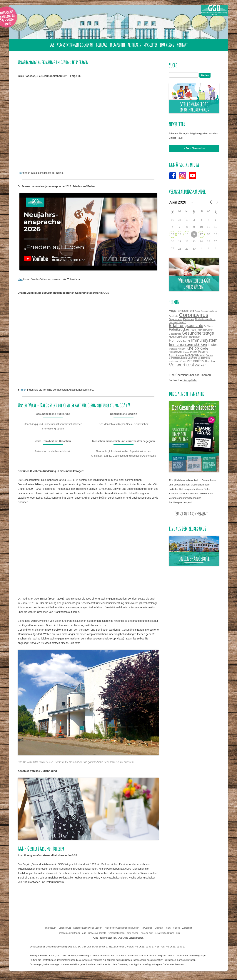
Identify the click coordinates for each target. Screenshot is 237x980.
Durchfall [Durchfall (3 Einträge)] (173, 322)
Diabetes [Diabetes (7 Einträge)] (189, 319)
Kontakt (182, 45)
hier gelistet (190, 380)
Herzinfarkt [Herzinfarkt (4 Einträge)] (195, 337)
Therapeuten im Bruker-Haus (72, 933)
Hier (20, 173)
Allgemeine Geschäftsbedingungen (122, 928)
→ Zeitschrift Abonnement (188, 514)
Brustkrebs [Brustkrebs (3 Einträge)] (174, 316)
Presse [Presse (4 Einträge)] (194, 352)
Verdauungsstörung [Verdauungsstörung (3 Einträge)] (177, 361)
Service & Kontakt (97, 933)
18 (208, 234)
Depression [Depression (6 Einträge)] (176, 319)
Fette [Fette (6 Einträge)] (193, 330)
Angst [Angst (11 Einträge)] (173, 311)
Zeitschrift (187, 928)
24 (201, 241)
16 (194, 234)
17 (201, 234)
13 (172, 234)
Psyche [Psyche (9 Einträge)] (203, 352)
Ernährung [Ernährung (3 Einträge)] (209, 326)
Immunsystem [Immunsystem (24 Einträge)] (204, 340)
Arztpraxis (134, 45)
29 (187, 249)
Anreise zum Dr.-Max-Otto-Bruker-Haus (160, 933)
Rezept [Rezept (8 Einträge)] (190, 355)
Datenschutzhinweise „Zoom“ (88, 928)
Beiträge (101, 45)
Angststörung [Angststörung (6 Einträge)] (186, 311)
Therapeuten (117, 45)
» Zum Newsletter (194, 148)
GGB (52, 45)
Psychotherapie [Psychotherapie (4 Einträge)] (177, 355)
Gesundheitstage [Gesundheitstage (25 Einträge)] (198, 333)
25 (208, 241)
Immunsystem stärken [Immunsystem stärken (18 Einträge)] (188, 344)
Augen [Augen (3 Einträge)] (197, 311)
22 (187, 241)
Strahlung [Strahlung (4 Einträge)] (192, 358)
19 (216, 234)
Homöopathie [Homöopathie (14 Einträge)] (180, 340)
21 (180, 241)
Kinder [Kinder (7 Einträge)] (182, 349)
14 (180, 234)
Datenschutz (65, 928)
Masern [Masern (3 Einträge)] (186, 352)
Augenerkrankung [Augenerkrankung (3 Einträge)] (209, 311)
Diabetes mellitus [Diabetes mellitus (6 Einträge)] (205, 319)
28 (180, 249)
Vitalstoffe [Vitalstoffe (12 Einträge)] (194, 361)
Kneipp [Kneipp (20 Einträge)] (193, 348)
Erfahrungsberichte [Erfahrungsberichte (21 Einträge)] (186, 325)
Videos (176, 928)
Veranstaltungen (117, 933)
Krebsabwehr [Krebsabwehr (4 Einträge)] (176, 352)
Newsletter (150, 45)
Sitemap (159, 928)
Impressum (51, 928)
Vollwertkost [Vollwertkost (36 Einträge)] (181, 365)
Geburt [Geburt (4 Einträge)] (210, 330)
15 (187, 234)
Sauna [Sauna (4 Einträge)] (209, 355)
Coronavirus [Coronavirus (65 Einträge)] (194, 315)
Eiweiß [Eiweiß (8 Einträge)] (182, 322)
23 (194, 241)
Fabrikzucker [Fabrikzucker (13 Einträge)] (179, 329)
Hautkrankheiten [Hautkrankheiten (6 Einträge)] (179, 337)
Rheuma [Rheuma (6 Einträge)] (200, 355)
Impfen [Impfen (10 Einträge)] (213, 345)
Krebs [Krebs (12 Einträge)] (204, 348)
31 (180, 220)
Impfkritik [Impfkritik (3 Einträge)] (173, 349)
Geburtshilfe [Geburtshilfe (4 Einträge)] (175, 334)
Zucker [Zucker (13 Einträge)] (200, 365)
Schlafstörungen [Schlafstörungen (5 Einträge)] (178, 358)
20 (172, 241)
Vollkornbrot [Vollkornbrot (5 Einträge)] (209, 361)
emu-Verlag (167, 45)
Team (168, 928)
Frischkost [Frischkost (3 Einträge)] (201, 330)
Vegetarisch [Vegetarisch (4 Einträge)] (204, 358)
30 (194, 249)
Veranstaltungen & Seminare (75, 45)
